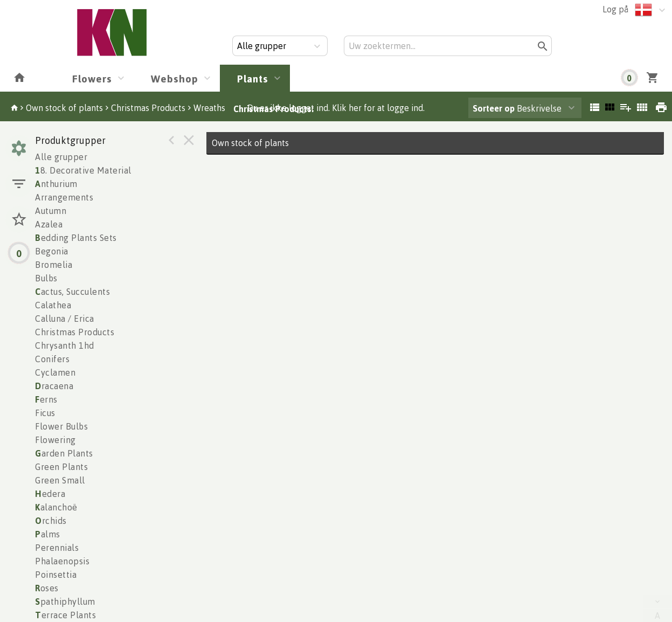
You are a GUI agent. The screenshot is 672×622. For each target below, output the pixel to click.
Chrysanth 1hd (65, 345)
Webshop (175, 78)
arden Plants (64, 453)
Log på (615, 9)
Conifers (52, 359)
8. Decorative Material (83, 170)
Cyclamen (55, 372)
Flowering (56, 440)
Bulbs (46, 278)
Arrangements (64, 197)
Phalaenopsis (62, 561)
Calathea (53, 305)
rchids (51, 521)
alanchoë (56, 507)
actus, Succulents (72, 292)
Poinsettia (56, 575)
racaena (54, 386)
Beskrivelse (517, 108)
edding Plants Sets (76, 238)
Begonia (52, 251)
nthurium (56, 184)
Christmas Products (148, 108)
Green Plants (61, 467)
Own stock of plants (64, 108)
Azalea (49, 224)
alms (48, 534)
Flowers (92, 78)
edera (50, 494)
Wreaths (209, 108)
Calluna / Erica (65, 319)
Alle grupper (61, 157)
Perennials (57, 548)
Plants (253, 78)
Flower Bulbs (61, 426)
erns (46, 399)
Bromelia (54, 265)
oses (47, 588)
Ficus (45, 413)
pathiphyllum (65, 602)
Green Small (60, 480)
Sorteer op (494, 108)
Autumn (51, 211)
